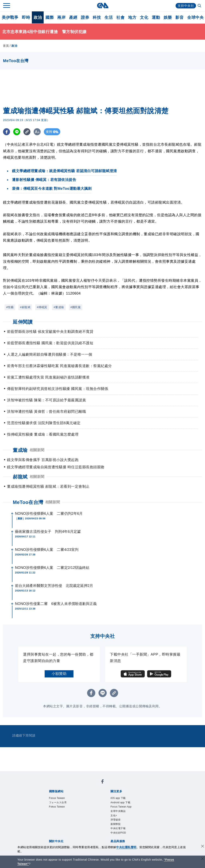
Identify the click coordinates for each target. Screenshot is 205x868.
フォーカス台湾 (58, 802)
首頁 (6, 46)
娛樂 (168, 17)
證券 (85, 17)
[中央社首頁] (103, 6)
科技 (97, 17)
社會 (120, 17)
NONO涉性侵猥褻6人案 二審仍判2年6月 (49, 514)
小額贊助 (59, 674)
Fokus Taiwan (57, 807)
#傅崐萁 (42, 307)
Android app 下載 (120, 802)
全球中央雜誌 (118, 811)
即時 (26, 17)
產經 (73, 17)
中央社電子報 (118, 828)
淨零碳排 (116, 820)
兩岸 (61, 17)
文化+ (114, 816)
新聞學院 (116, 824)
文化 (144, 17)
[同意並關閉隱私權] (203, 847)
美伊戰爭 (10, 17)
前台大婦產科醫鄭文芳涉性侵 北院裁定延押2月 (54, 586)
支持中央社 (186, 6)
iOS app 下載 (118, 798)
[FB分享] (7, 132)
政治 (38, 17)
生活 (109, 17)
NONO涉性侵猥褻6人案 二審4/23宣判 (47, 550)
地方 (132, 17)
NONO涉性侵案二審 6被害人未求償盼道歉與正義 (56, 604)
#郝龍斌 (25, 307)
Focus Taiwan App (121, 807)
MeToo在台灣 (28, 502)
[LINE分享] (17, 132)
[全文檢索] (200, 6)
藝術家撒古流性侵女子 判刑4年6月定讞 (48, 532)
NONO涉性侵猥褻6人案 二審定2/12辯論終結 (52, 568)
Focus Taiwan (57, 798)
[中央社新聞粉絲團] (102, 782)
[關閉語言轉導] (203, 859)
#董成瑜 (59, 307)
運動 (156, 17)
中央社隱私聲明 (126, 847)
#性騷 (10, 307)
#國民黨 (76, 307)
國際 (50, 17)
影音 (179, 17)
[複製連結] (27, 132)
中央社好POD (118, 833)
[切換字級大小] (37, 132)
